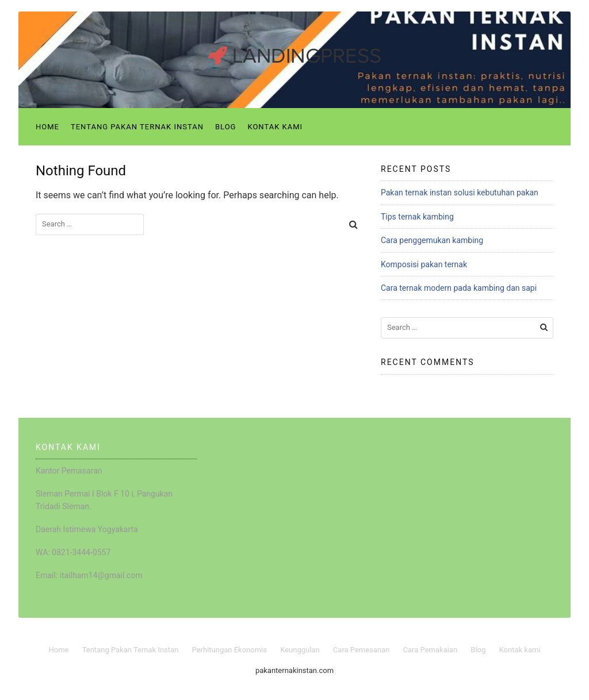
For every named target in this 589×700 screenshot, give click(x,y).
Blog (226, 127)
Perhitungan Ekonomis (230, 650)
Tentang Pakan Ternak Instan (137, 127)
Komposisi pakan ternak (424, 264)
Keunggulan (300, 650)
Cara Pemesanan (362, 650)
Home (47, 127)
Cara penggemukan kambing (432, 240)
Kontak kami (275, 127)
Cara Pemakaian (431, 650)
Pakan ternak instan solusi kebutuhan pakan (460, 193)
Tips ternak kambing (417, 217)
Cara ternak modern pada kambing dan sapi (459, 288)
